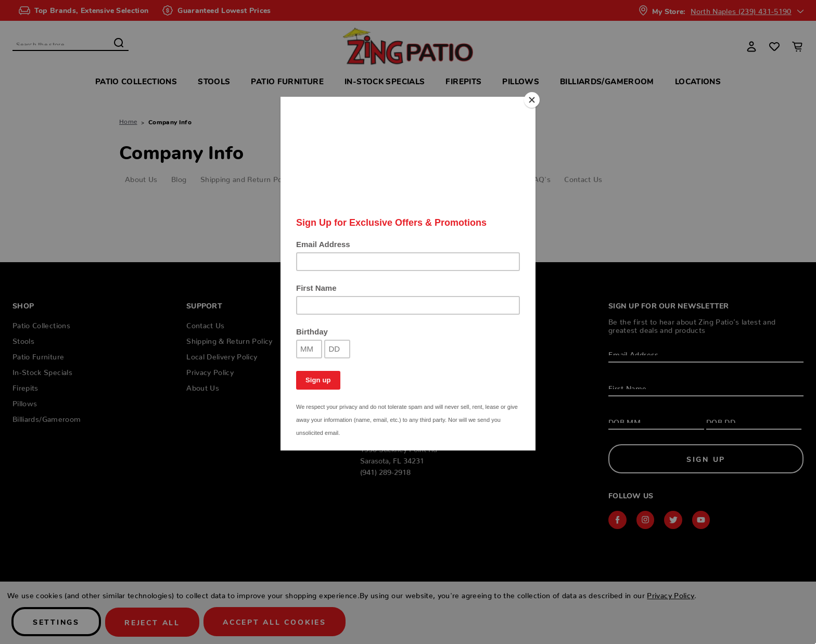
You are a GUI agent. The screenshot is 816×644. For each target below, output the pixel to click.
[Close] (533, 99)
